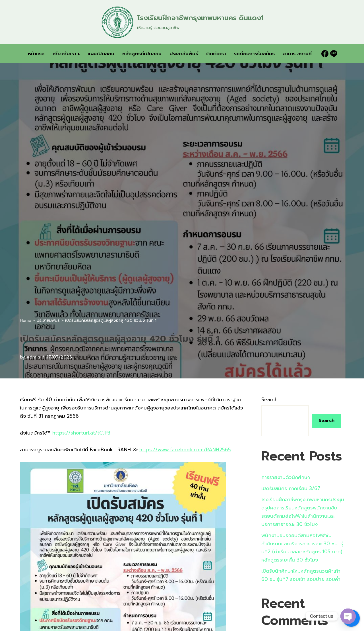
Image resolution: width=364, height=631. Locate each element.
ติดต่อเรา (216, 54)
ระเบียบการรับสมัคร (254, 54)
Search (269, 400)
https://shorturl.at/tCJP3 (81, 433)
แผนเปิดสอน (101, 54)
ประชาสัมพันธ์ (184, 54)
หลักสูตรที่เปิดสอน (142, 54)
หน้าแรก (36, 54)
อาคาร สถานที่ (297, 54)
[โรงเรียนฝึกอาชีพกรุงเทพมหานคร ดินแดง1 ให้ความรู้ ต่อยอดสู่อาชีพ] (182, 22)
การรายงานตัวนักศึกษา (286, 477)
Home (26, 320)
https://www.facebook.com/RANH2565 (185, 450)
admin (33, 357)
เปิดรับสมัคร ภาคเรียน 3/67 (291, 488)
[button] (78, 54)
